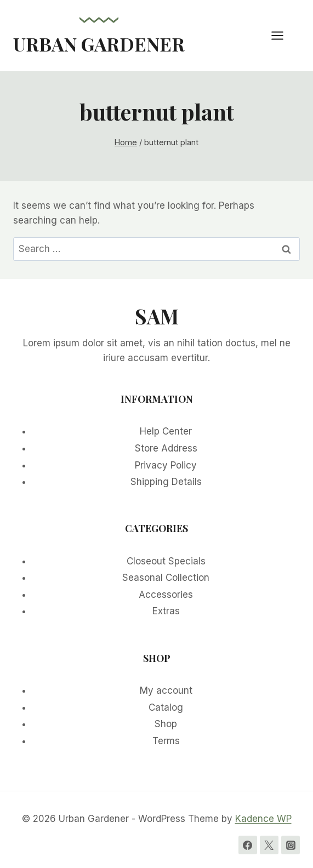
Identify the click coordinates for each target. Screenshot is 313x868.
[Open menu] (283, 35)
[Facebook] (248, 845)
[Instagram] (291, 845)
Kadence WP (263, 819)
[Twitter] (269, 845)
